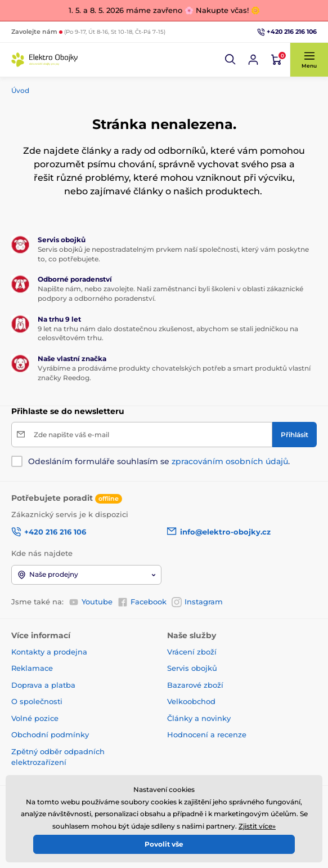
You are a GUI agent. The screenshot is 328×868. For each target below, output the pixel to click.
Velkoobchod (191, 701)
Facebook (142, 602)
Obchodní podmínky (50, 735)
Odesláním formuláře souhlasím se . (159, 461)
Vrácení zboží (192, 652)
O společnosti (37, 701)
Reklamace (32, 668)
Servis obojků (192, 668)
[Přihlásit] (295, 435)
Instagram (197, 602)
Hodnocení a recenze (207, 735)
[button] (231, 60)
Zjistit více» (257, 826)
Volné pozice (35, 718)
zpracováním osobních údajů (230, 461)
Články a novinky (199, 718)
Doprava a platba (43, 685)
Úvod (20, 90)
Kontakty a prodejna (49, 652)
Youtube (91, 602)
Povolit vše (164, 844)
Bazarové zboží (195, 685)
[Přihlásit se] (253, 60)
